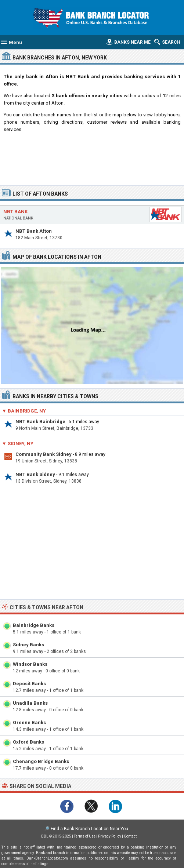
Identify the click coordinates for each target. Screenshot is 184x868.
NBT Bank (15, 212)
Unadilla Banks (30, 703)
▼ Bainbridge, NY (24, 411)
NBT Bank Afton (34, 231)
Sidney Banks (28, 645)
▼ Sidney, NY (18, 444)
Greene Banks (29, 722)
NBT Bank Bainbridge (40, 422)
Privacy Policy (110, 836)
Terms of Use (85, 836)
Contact (130, 836)
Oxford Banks (28, 742)
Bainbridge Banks (34, 625)
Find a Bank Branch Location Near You (89, 829)
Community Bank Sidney (44, 454)
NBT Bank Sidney (35, 474)
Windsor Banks (30, 664)
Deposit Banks (29, 684)
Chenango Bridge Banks (41, 761)
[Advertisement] (92, 163)
